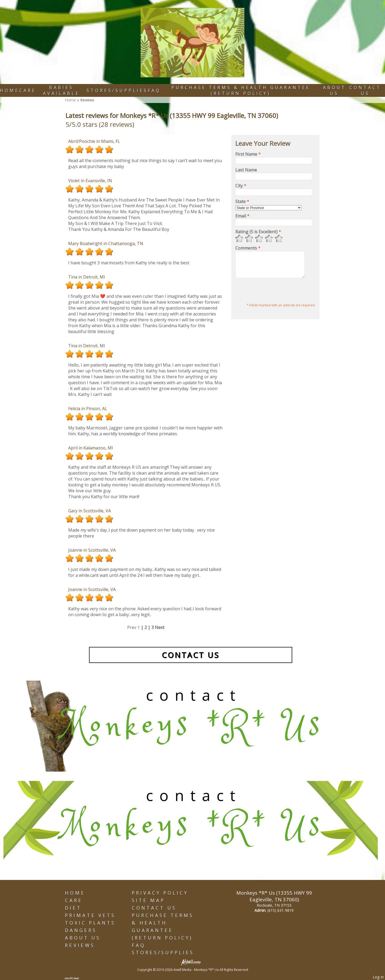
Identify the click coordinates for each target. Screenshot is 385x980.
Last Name (246, 170)
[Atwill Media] (192, 962)
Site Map (148, 900)
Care (28, 90)
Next (160, 627)
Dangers (81, 930)
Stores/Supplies (117, 90)
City (241, 186)
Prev (132, 627)
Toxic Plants (90, 923)
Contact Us (365, 90)
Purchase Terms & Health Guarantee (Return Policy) (241, 90)
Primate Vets (90, 915)
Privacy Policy (160, 893)
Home (10, 90)
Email (242, 216)
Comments (248, 248)
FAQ (154, 90)
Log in (378, 977)
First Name (248, 154)
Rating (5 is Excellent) (258, 232)
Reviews (80, 945)
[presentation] (276, 296)
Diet (73, 908)
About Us (334, 90)
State (242, 201)
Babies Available (61, 90)
